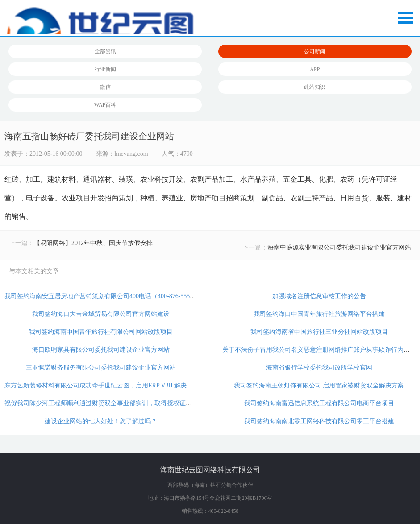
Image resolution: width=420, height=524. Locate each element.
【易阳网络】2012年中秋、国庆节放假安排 (93, 243)
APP (315, 69)
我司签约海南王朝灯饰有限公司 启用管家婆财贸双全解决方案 (319, 385)
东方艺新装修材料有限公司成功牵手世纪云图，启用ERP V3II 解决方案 (102, 385)
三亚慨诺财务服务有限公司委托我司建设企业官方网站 (101, 368)
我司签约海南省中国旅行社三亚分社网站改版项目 (319, 332)
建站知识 (315, 87)
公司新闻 (315, 51)
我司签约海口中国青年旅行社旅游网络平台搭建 (319, 314)
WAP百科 (105, 105)
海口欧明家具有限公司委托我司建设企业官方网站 (101, 350)
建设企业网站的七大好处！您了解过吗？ (101, 421)
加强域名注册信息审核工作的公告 (319, 296)
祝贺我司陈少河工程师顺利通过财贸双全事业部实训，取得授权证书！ (101, 403)
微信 (105, 87)
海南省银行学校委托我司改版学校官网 (319, 368)
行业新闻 (105, 69)
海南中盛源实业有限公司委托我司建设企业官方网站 (339, 247)
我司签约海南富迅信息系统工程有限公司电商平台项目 (319, 403)
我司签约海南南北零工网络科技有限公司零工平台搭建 (319, 421)
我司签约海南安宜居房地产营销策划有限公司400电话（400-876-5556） (102, 296)
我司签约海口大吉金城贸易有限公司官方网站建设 (101, 314)
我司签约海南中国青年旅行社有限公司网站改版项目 (101, 332)
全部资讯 (105, 51)
